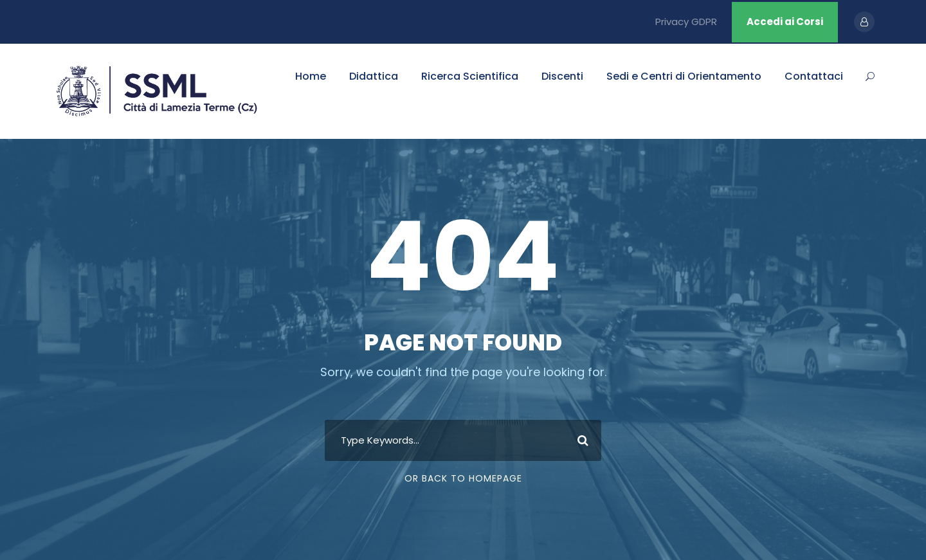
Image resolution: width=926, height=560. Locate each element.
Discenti (562, 76)
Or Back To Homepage (463, 478)
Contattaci (814, 76)
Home (311, 76)
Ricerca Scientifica (470, 76)
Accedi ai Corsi (785, 22)
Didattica (374, 76)
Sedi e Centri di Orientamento (684, 76)
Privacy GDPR (686, 22)
